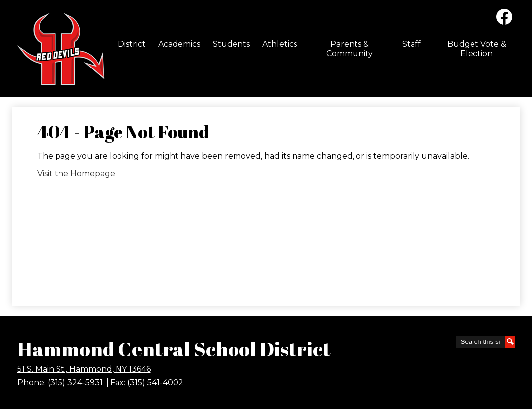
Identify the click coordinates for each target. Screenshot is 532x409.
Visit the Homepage (76, 173)
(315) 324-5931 (76, 382)
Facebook (504, 19)
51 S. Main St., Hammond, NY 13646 (84, 369)
